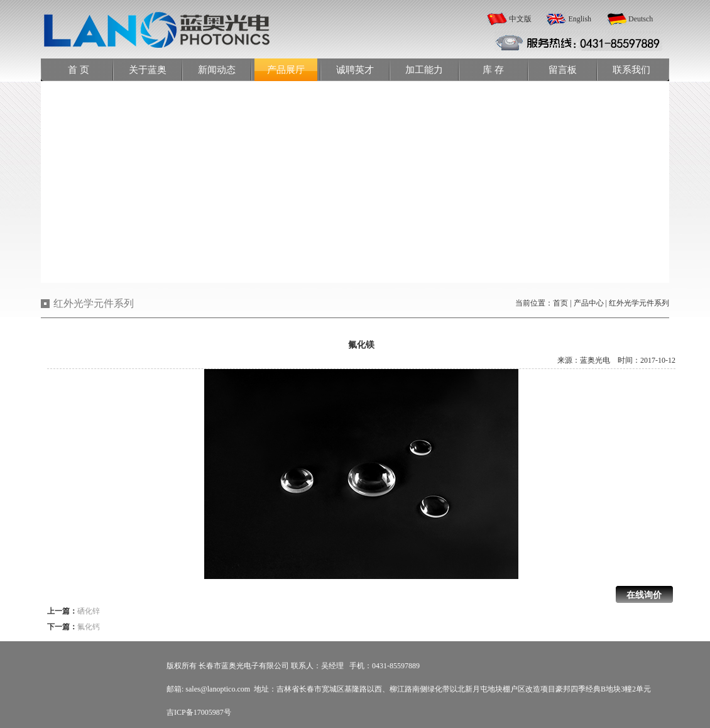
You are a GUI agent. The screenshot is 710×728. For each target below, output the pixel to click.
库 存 (493, 70)
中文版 (520, 19)
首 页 (79, 70)
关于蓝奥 (148, 70)
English (580, 19)
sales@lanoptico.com (218, 689)
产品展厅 (286, 70)
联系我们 (631, 70)
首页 (560, 303)
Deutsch (641, 19)
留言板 (563, 70)
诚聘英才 (355, 70)
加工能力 (424, 70)
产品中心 (589, 303)
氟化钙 (89, 627)
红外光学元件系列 (639, 303)
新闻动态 (217, 70)
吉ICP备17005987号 (199, 712)
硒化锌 (89, 611)
